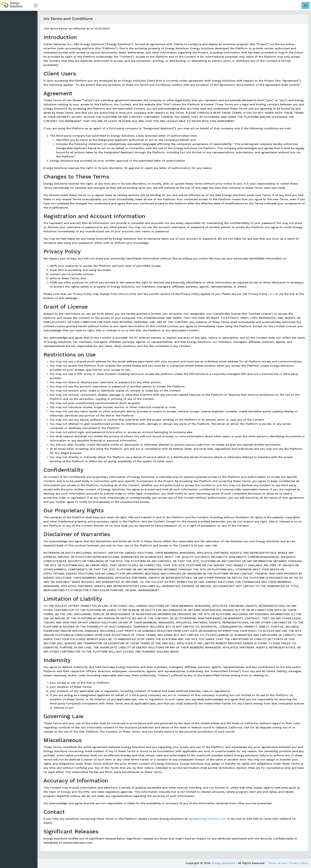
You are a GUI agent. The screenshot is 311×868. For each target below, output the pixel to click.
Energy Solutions (223, 863)
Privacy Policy (298, 863)
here (273, 294)
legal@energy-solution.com (209, 819)
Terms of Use (277, 863)
